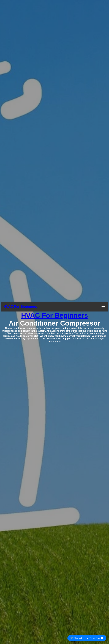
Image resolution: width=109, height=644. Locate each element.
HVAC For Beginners (20, 306)
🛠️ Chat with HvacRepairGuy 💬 (87, 638)
